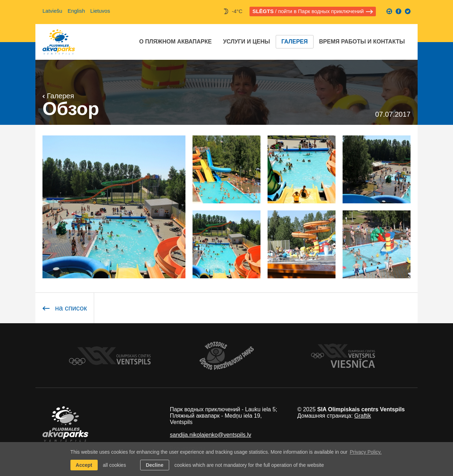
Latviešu (52, 11)
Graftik (363, 416)
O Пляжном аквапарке (175, 42)
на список (65, 308)
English (76, 11)
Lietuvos (100, 11)
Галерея (295, 42)
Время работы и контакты (362, 42)
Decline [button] (155, 465)
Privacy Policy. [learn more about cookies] (366, 452)
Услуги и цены (246, 42)
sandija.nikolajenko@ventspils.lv (211, 435)
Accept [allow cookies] (84, 465)
